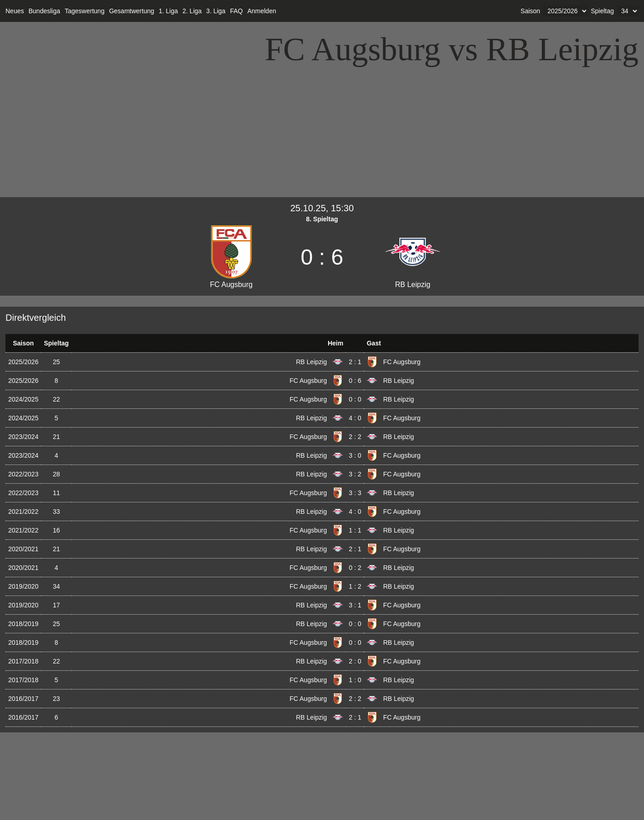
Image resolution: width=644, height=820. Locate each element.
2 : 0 (355, 661)
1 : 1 (355, 530)
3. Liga (216, 11)
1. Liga (168, 11)
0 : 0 (355, 399)
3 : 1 (355, 605)
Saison (531, 11)
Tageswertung (85, 11)
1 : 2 (355, 586)
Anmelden (262, 11)
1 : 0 (355, 680)
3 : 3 (355, 493)
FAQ (236, 11)
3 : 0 (355, 455)
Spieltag (602, 11)
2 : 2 (355, 437)
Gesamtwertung (132, 11)
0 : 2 (355, 568)
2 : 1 (355, 362)
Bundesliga (44, 11)
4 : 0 (355, 418)
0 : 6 (355, 381)
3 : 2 (355, 474)
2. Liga (192, 11)
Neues (15, 11)
